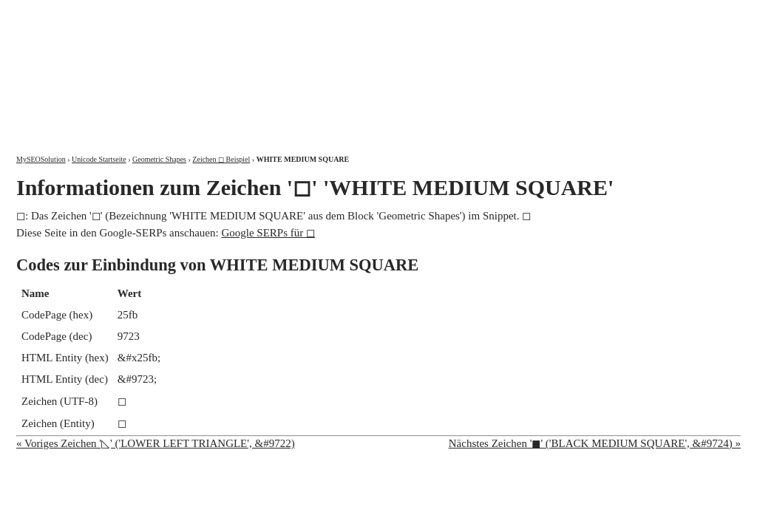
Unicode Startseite (99, 159)
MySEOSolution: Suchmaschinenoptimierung (190, 66)
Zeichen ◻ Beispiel (221, 159)
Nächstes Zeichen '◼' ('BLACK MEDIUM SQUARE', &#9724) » (595, 443)
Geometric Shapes (159, 159)
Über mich (552, 13)
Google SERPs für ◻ (268, 233)
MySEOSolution (41, 159)
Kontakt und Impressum (665, 13)
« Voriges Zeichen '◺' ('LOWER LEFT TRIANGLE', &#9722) (156, 443)
